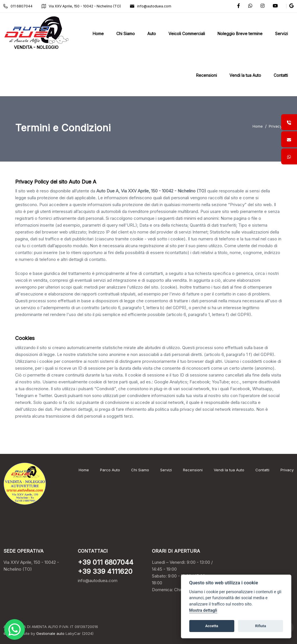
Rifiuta (261, 626)
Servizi (166, 470)
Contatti (262, 470)
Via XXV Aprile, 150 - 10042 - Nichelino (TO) (81, 6)
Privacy (275, 126)
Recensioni (193, 470)
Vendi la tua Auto (229, 470)
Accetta (212, 626)
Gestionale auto (50, 633)
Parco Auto (110, 470)
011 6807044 (18, 6)
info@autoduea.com (151, 6)
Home (258, 126)
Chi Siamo (140, 470)
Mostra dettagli (203, 610)
